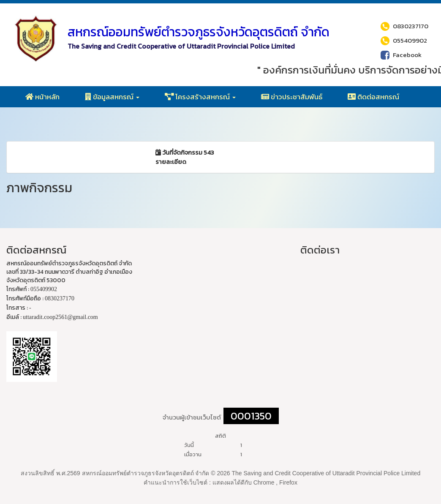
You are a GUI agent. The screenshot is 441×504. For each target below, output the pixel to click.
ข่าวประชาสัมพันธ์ (292, 97)
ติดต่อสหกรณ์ (373, 97)
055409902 (404, 40)
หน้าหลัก (42, 97)
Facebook (401, 54)
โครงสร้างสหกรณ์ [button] (200, 97)
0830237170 (404, 26)
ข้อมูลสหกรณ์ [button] (112, 97)
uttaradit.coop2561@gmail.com (60, 317)
